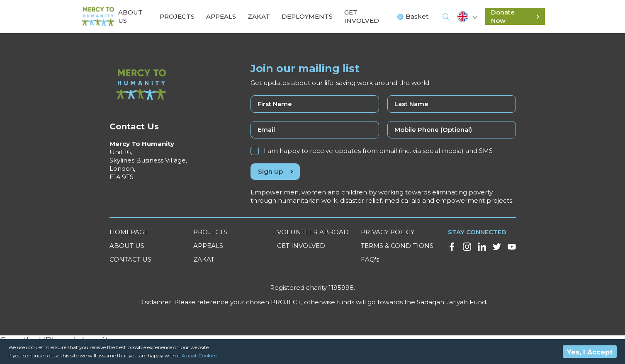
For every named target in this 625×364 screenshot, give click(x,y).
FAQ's (370, 259)
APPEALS (208, 246)
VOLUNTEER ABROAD (313, 232)
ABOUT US (127, 246)
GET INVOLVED (301, 246)
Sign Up (275, 171)
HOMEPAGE (129, 232)
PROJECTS (210, 232)
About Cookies (199, 356)
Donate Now (515, 16)
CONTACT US (130, 259)
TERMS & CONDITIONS (397, 246)
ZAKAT (204, 259)
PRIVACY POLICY (388, 232)
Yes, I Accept (590, 352)
